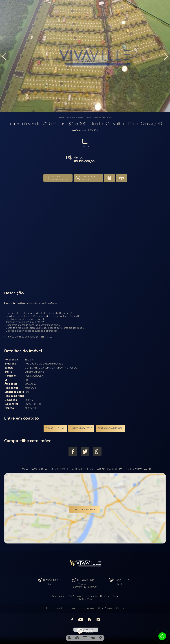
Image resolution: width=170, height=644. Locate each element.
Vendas (67, 117)
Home (49, 608)
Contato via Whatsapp (89, 178)
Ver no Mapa (111, 596)
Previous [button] (4, 56)
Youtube (81, 620)
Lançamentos (87, 608)
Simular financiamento (60, 178)
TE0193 (109, 117)
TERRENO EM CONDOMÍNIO (95, 117)
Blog (89, 620)
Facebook (73, 451)
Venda (60, 608)
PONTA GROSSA (78, 117)
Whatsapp (97, 451)
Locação (72, 608)
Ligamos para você (81, 428)
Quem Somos (105, 608)
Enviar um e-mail (55, 428)
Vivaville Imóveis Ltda (85, 563)
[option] (85, 56)
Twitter (85, 451)
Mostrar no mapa (85, 509)
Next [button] (166, 56)
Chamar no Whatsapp (110, 428)
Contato (120, 608)
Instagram (98, 620)
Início (60, 117)
